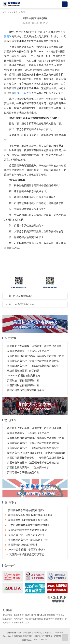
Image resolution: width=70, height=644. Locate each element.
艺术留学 (60, 615)
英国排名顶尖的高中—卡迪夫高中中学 (28, 467)
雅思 (16, 93)
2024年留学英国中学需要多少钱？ (25, 550)
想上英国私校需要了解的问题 (23, 371)
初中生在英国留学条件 (23, 296)
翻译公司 (29, 615)
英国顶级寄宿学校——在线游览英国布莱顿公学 (33, 366)
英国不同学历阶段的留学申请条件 (26, 390)
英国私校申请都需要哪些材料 (23, 380)
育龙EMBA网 (40, 615)
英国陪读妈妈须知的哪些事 (21, 545)
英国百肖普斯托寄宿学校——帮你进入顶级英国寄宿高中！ (35, 458)
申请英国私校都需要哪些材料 (23, 385)
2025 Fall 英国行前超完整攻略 (24, 375)
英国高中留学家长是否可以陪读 (25, 554)
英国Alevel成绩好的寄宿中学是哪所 (26, 530)
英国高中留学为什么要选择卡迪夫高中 (28, 351)
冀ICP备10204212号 (54, 636)
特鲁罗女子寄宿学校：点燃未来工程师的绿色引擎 (34, 346)
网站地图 (27, 633)
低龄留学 (14, 12)
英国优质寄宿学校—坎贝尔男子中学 (26, 540)
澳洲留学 (51, 615)
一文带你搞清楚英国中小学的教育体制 (28, 525)
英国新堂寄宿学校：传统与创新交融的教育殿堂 (33, 361)
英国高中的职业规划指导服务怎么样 (26, 520)
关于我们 (49, 633)
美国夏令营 (19, 615)
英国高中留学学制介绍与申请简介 (25, 510)
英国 (23, 12)
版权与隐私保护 (14, 633)
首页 (4, 12)
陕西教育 (59, 619)
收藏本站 (59, 633)
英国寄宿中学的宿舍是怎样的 (23, 472)
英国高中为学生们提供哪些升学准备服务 (29, 515)
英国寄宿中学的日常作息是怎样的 (25, 535)
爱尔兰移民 (7, 619)
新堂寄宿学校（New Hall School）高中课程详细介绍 (36, 453)
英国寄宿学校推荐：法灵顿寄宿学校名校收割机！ (34, 463)
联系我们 (38, 633)
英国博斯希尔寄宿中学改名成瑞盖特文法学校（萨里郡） (35, 356)
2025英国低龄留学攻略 (23, 304)
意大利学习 (19, 619)
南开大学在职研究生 (34, 619)
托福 (24, 93)
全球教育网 (7, 615)
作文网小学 (49, 619)
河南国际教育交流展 (21, 623)
